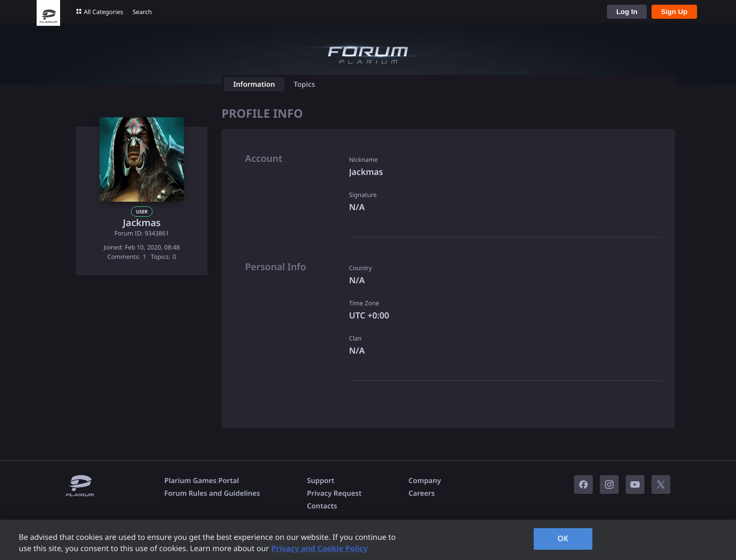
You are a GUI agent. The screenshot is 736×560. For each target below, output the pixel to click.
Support (321, 481)
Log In (627, 11)
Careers (422, 493)
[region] (368, 540)
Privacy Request (334, 493)
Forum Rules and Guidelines (212, 493)
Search (142, 12)
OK (563, 538)
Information (254, 84)
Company (425, 481)
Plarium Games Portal (202, 481)
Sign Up (674, 11)
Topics (304, 84)
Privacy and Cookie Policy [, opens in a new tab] (319, 548)
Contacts (322, 506)
